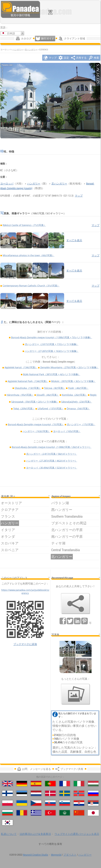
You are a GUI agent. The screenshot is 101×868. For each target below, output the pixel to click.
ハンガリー (18, 50)
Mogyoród (56, 855)
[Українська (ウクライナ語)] (22, 803)
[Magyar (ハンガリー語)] (93, 784)
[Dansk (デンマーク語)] (50, 793)
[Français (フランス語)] (65, 784)
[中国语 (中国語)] (79, 813)
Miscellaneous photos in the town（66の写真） (29, 255)
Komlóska (75, 395)
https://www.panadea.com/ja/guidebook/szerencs (25, 592)
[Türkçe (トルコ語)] (50, 813)
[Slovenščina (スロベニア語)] (65, 803)
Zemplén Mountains (69, 367)
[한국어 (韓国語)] (7, 823)
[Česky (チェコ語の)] (36, 803)
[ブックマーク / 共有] (76, 604)
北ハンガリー (31, 50)
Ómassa (78, 408)
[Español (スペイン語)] (36, 784)
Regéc (93, 395)
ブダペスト (70, 855)
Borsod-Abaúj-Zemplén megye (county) (52, 337)
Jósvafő (48, 395)
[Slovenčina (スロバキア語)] (50, 803)
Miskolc (73, 381)
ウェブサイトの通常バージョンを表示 (77, 834)
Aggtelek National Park (28, 381)
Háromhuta (20, 395)
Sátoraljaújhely (77, 402)
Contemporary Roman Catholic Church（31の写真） (31, 286)
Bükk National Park (52, 374)
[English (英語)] (7, 784)
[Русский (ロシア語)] (93, 793)
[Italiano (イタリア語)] (79, 784)
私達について (9, 834)
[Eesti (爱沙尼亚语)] (22, 793)
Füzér (78, 388)
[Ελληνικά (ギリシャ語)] (36, 813)
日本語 (11, 33)
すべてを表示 (74, 240)
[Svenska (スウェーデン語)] (65, 793)
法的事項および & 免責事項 (35, 834)
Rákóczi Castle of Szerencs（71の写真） (24, 225)
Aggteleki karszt (21, 367)
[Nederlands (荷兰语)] (36, 793)
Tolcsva (55, 388)
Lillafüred (51, 408)
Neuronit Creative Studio (36, 855)
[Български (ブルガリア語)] (7, 813)
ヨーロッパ (7, 183)
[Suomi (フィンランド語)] (7, 793)
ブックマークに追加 (25, 644)
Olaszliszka (28, 388)
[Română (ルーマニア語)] (22, 813)
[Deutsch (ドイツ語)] (22, 784)
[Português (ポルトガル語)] (50, 784)
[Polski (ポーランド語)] (7, 803)
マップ (79, 196)
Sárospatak (35, 402)
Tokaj (24, 408)
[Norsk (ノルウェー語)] (79, 793)
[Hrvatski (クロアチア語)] (79, 803)
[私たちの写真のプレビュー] (76, 694)
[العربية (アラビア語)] (65, 813)
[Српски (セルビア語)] (93, 803)
